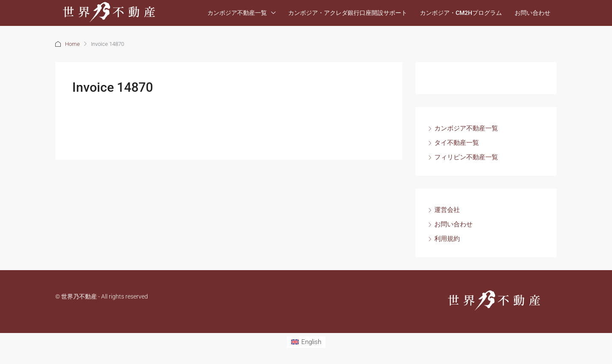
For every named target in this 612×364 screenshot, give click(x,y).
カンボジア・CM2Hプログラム (461, 13)
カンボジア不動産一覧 (237, 13)
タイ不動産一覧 (457, 143)
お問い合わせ (533, 13)
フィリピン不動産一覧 (466, 157)
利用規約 (447, 239)
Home (72, 44)
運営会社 (447, 210)
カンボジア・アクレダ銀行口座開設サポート (348, 13)
